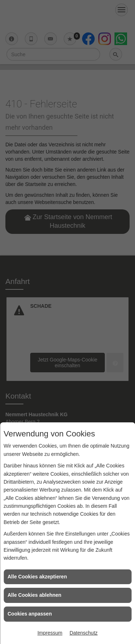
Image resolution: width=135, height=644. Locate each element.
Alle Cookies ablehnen (34, 595)
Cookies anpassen (30, 614)
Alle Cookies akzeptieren (37, 577)
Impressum (50, 633)
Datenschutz (84, 633)
